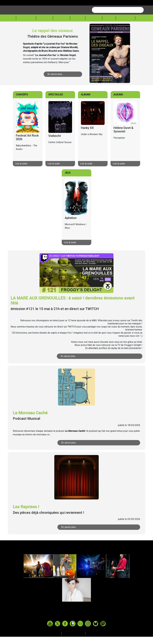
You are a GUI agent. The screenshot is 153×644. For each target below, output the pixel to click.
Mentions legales (74, 641)
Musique (44, 25)
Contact (55, 641)
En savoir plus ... (56, 82)
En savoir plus (68, 364)
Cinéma (78, 25)
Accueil (9, 25)
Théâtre (61, 25)
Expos (109, 25)
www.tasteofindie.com (77, 624)
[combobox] (118, 17)
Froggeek (125, 25)
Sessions (144, 25)
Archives (93, 641)
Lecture (94, 25)
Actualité (26, 25)
